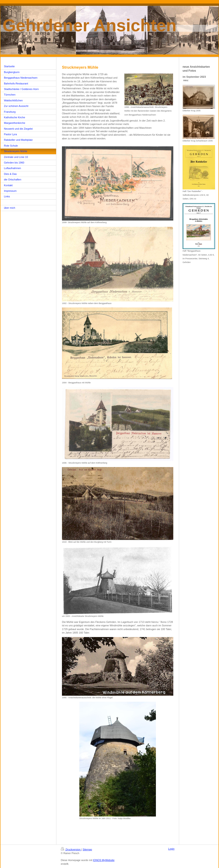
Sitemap (87, 849)
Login (171, 849)
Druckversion (71, 849)
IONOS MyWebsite (104, 860)
